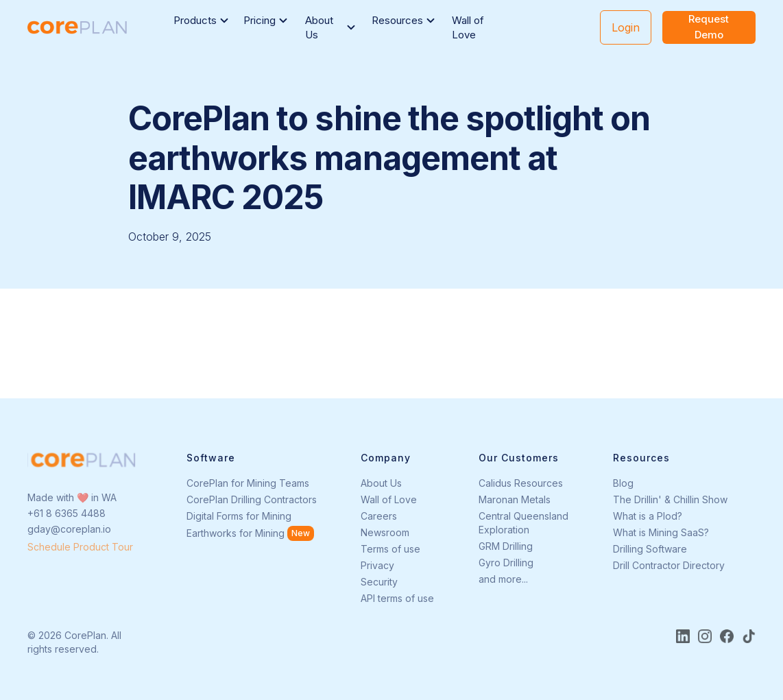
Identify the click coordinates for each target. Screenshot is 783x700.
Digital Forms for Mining (239, 516)
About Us (381, 483)
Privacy (377, 565)
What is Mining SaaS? (661, 532)
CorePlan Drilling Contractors (252, 499)
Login (626, 27)
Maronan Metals (515, 499)
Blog (623, 483)
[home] (77, 27)
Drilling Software (650, 549)
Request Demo (709, 27)
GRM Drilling (506, 546)
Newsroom (385, 532)
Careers (379, 516)
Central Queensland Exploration (523, 523)
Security (379, 582)
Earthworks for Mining (236, 533)
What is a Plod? (648, 516)
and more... (503, 579)
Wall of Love (468, 27)
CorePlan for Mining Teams (248, 483)
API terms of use (397, 598)
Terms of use (390, 549)
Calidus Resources (521, 483)
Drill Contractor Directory (669, 565)
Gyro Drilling (506, 563)
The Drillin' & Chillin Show (670, 499)
